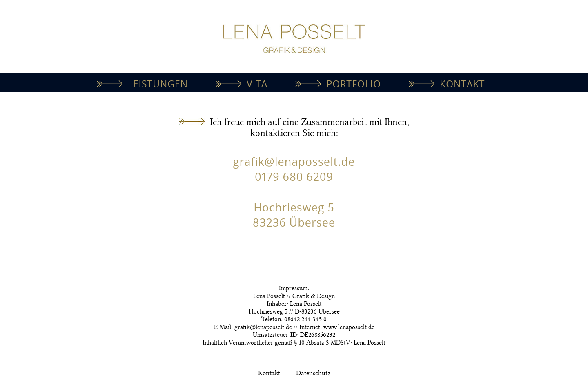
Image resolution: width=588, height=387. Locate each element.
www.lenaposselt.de (349, 327)
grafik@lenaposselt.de (294, 161)
